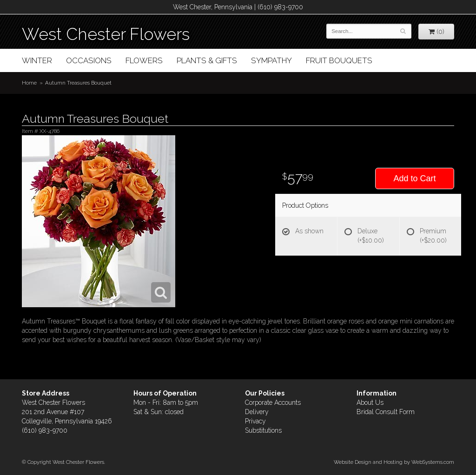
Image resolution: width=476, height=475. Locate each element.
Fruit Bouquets (339, 60)
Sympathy (271, 60)
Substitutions (263, 430)
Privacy (255, 421)
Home (29, 83)
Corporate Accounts (273, 402)
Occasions (89, 60)
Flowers (144, 60)
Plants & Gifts (207, 60)
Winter (37, 60)
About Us (370, 402)
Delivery (257, 412)
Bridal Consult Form (386, 412)
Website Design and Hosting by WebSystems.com (394, 462)
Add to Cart (414, 178)
